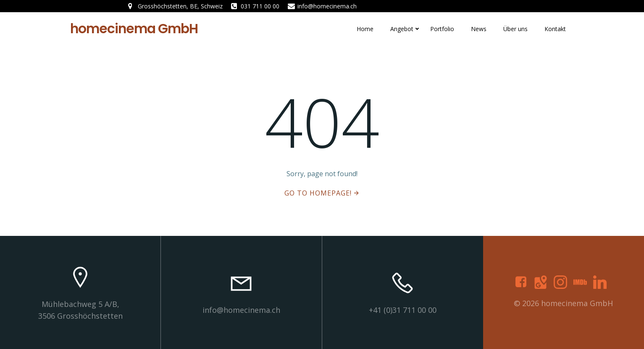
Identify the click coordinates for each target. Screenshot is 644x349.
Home (365, 29)
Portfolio (442, 29)
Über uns (515, 29)
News (479, 29)
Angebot (402, 29)
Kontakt (555, 29)
